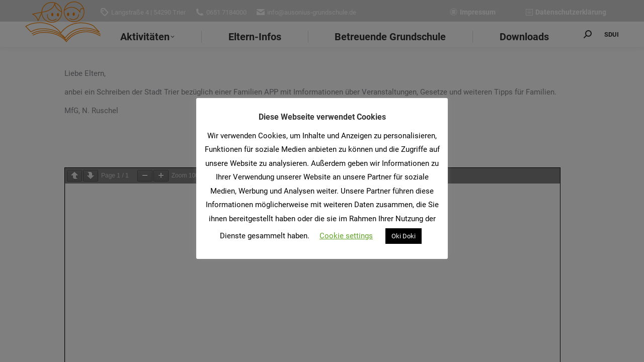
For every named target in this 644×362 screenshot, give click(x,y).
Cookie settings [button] (346, 236)
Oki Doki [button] (404, 236)
